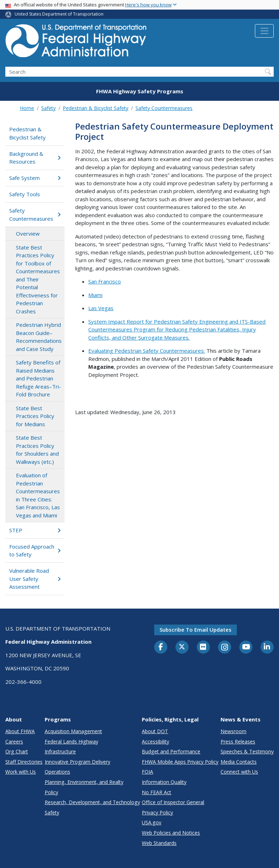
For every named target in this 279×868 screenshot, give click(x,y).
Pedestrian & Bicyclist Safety (96, 108)
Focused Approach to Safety (35, 551)
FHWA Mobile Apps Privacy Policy (180, 762)
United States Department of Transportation (59, 14)
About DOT (155, 731)
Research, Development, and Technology (92, 802)
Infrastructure (60, 751)
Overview (28, 234)
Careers (14, 741)
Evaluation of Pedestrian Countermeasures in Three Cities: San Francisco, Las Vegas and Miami (38, 495)
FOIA (147, 772)
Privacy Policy (157, 812)
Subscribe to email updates (196, 630)
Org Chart (17, 751)
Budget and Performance (171, 751)
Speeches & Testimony (247, 751)
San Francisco (105, 281)
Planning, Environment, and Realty (84, 782)
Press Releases (238, 741)
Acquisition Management (73, 731)
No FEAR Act (157, 792)
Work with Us (21, 772)
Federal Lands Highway (71, 741)
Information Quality (164, 782)
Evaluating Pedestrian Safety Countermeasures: (147, 351)
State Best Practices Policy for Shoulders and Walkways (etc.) (37, 450)
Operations (57, 772)
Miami (95, 295)
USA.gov (152, 822)
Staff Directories (24, 762)
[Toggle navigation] (264, 31)
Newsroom (233, 731)
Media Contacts (239, 762)
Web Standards (159, 843)
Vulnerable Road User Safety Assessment (35, 579)
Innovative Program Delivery (77, 762)
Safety (48, 108)
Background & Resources (35, 158)
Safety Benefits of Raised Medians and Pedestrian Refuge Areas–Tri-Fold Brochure (38, 378)
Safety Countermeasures (164, 108)
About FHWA (20, 731)
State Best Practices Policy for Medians (35, 416)
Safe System (35, 178)
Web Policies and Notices (171, 833)
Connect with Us (239, 772)
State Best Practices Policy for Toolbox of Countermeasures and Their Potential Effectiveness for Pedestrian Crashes (38, 279)
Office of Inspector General (173, 802)
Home (27, 108)
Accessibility (155, 741)
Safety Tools (25, 194)
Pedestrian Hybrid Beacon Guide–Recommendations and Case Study (39, 337)
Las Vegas (101, 308)
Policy (51, 792)
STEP (35, 530)
